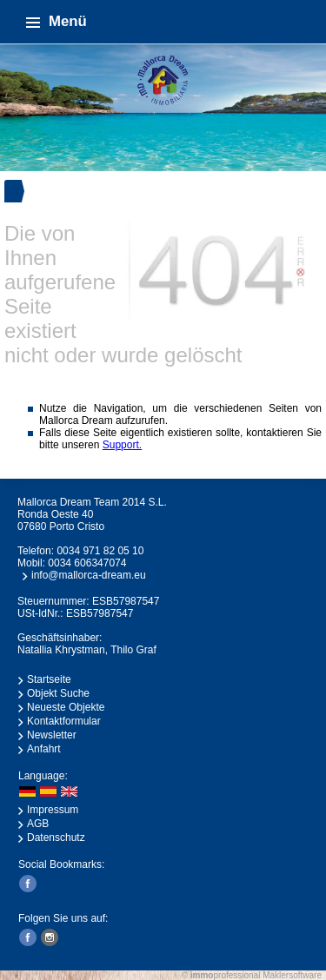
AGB (38, 824)
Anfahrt (44, 749)
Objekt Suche (58, 693)
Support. (122, 445)
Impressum (53, 810)
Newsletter (52, 735)
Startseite (49, 679)
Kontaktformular (64, 721)
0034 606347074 (87, 563)
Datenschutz (56, 838)
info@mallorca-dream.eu (89, 575)
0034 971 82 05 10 (100, 551)
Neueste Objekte (66, 707)
